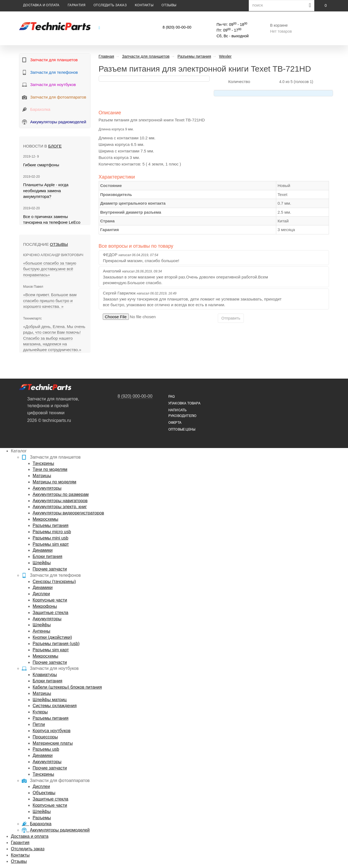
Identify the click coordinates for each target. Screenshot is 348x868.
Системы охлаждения (55, 706)
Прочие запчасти (50, 569)
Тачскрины (43, 463)
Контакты (144, 5)
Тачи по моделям (50, 469)
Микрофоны (45, 606)
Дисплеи (41, 594)
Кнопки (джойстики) (52, 637)
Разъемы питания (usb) (56, 644)
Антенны (41, 631)
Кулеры (40, 712)
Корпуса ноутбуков (52, 731)
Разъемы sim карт (51, 544)
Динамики (43, 550)
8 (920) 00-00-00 (177, 28)
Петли (39, 724)
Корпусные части (50, 600)
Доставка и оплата (41, 5)
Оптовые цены (182, 430)
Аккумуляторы (47, 488)
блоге (55, 146)
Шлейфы (42, 563)
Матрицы (42, 476)
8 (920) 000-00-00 (135, 396)
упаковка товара (184, 404)
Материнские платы (53, 743)
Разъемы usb (46, 749)
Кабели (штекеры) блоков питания (67, 687)
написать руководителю (182, 413)
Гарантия (77, 5)
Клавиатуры (45, 675)
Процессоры (45, 737)
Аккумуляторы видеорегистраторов (68, 513)
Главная (106, 56)
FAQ (172, 397)
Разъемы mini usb (50, 538)
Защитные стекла (50, 613)
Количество (239, 82)
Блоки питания (47, 556)
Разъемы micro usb (52, 532)
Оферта (175, 423)
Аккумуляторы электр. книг (60, 507)
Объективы (44, 793)
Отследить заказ (110, 5)
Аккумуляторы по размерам (61, 494)
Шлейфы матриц (50, 700)
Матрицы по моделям (55, 482)
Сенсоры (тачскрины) (54, 582)
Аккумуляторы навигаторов (60, 501)
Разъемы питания (51, 525)
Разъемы (42, 818)
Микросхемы (45, 519)
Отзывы (169, 5)
